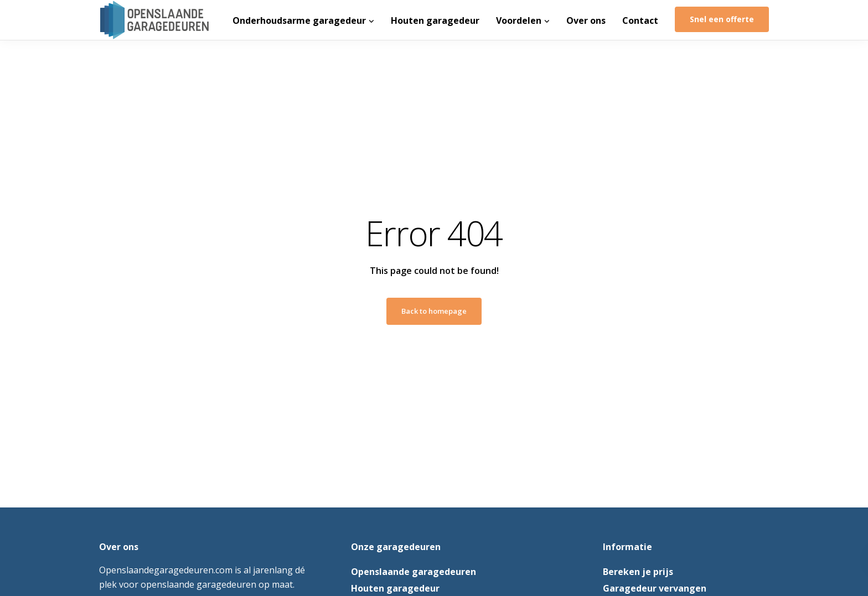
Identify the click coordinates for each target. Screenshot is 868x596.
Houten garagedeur (435, 20)
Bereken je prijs (638, 572)
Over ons (586, 20)
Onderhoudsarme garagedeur (299, 20)
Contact (640, 20)
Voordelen (519, 20)
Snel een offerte (722, 19)
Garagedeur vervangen (655, 588)
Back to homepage (434, 311)
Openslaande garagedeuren (414, 572)
